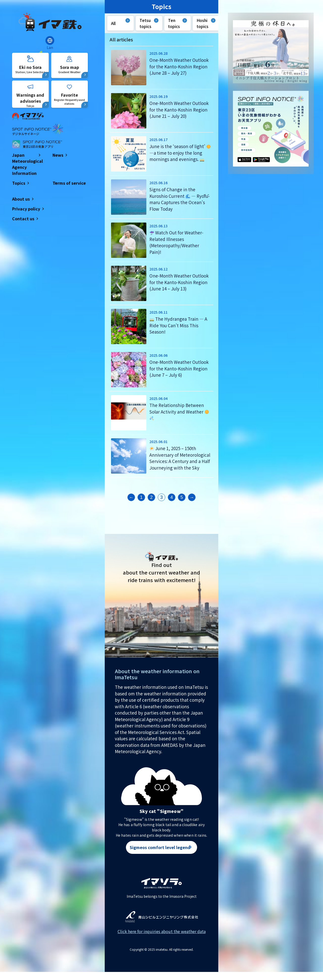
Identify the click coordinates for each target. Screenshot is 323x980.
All (113, 23)
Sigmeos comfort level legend (160, 848)
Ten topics (174, 23)
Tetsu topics (145, 23)
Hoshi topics (203, 23)
